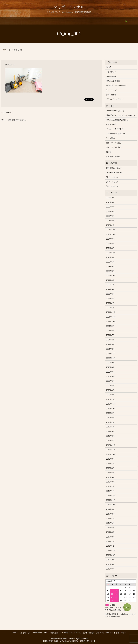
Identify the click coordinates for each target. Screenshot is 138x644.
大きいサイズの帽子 (114, 143)
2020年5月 (110, 381)
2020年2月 (110, 395)
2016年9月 (110, 560)
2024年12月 (111, 230)
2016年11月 (111, 551)
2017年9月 (110, 509)
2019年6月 (110, 427)
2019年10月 (111, 409)
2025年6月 (110, 212)
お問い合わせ (105, 21)
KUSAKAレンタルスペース (85, 21)
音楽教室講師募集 (113, 156)
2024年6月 (110, 244)
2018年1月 (110, 491)
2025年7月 (110, 207)
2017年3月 (110, 537)
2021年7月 (110, 335)
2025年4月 (110, 216)
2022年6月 (110, 285)
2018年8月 (110, 459)
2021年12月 (111, 312)
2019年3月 (110, 436)
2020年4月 (110, 386)
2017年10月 (111, 505)
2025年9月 (110, 198)
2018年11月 (111, 450)
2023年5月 (110, 267)
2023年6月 (110, 262)
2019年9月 (110, 413)
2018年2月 (110, 486)
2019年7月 (110, 422)
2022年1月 (110, 308)
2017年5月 (110, 528)
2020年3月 (110, 390)
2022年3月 (110, 299)
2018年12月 (111, 445)
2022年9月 (110, 280)
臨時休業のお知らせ (114, 168)
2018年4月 (110, 477)
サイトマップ (111, 90)
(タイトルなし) (112, 177)
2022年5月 (110, 289)
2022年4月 (110, 294)
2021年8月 (110, 331)
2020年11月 (111, 358)
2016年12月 (111, 546)
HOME (23, 21)
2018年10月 (111, 454)
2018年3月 (110, 482)
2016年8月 (110, 564)
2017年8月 (110, 514)
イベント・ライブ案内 (115, 129)
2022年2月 (110, 303)
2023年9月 (110, 257)
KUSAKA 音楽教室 (64, 21)
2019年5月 (110, 431)
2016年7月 (110, 569)
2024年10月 (111, 234)
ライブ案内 (110, 138)
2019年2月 (110, 441)
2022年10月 (111, 276)
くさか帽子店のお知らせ (116, 134)
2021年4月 (110, 340)
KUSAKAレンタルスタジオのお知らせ (121, 115)
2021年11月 (111, 317)
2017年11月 (111, 500)
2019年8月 (110, 418)
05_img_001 (8, 112)
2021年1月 (110, 354)
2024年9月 (110, 239)
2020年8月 (110, 367)
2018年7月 (110, 463)
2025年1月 (110, 225)
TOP (4, 50)
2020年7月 (110, 372)
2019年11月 (111, 404)
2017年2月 (110, 541)
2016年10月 (111, 555)
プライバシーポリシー (115, 99)
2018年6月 (110, 468)
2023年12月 (111, 253)
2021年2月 (110, 349)
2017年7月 (110, 519)
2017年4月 (110, 532)
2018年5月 (110, 473)
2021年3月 (110, 344)
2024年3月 (110, 248)
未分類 (109, 152)
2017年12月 (111, 496)
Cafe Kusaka (48, 21)
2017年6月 (110, 523)
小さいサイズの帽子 (114, 147)
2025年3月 (110, 221)
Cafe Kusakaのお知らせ (115, 111)
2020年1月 (110, 399)
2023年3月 (110, 271)
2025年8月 (110, 202)
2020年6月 (110, 376)
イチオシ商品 (111, 124)
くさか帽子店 (34, 21)
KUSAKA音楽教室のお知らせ (117, 120)
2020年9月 (110, 363)
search (116, 21)
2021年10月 (111, 321)
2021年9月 (110, 326)
